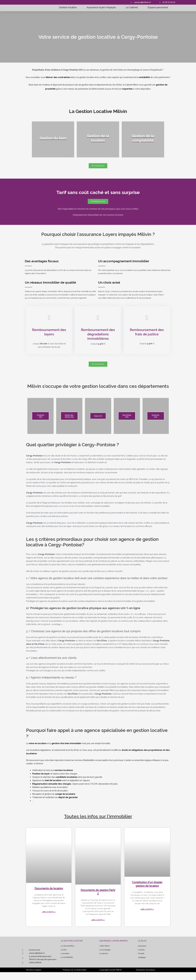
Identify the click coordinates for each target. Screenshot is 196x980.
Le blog (142, 944)
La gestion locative (72, 944)
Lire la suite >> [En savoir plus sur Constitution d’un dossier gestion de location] (147, 915)
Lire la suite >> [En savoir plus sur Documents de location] (49, 915)
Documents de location (49, 890)
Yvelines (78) (40, 417)
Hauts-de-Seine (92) (69, 417)
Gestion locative (68, 7)
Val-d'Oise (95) (127, 417)
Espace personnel (158, 7)
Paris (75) (98, 417)
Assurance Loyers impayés (113, 944)
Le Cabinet (132, 7)
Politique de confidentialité (75, 978)
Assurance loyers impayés (101, 7)
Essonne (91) (156, 417)
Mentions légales (34, 978)
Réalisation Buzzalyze (146, 978)
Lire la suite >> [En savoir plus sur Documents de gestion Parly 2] (98, 923)
